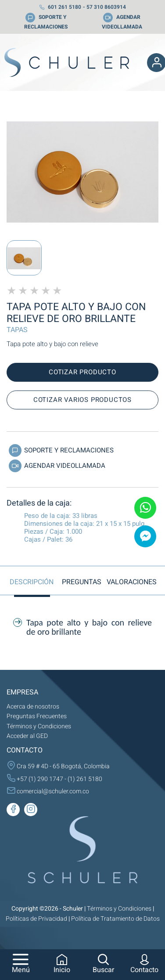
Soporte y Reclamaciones (60, 452)
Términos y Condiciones (39, 726)
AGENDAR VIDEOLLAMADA (122, 22)
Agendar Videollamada (56, 467)
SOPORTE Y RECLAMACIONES (46, 22)
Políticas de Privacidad (36, 919)
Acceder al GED (27, 736)
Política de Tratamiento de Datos (115, 919)
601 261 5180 (60, 7)
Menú (21, 965)
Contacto (144, 965)
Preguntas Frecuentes (37, 716)
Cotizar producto (82, 372)
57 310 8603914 (106, 7)
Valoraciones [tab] (132, 582)
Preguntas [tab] (82, 582)
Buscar (103, 965)
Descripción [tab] (32, 582)
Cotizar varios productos (82, 400)
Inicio (62, 965)
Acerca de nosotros (33, 707)
